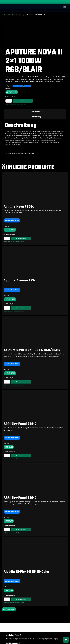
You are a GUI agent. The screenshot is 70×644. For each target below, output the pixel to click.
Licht (9, 15)
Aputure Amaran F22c (20, 281)
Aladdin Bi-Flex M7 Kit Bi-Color (27, 572)
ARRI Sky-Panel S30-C (20, 498)
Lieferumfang (36, 117)
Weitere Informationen (12, 220)
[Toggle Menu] (65, 7)
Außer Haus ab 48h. (21, 104)
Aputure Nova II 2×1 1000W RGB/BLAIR (32, 350)
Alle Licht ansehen (9, 609)
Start (5, 15)
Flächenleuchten (16, 15)
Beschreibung (36, 111)
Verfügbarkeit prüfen (11, 97)
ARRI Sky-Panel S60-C (20, 424)
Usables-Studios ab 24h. (11, 104)
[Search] (67, 2)
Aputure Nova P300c (19, 207)
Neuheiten (27, 86)
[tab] (35, 111)
